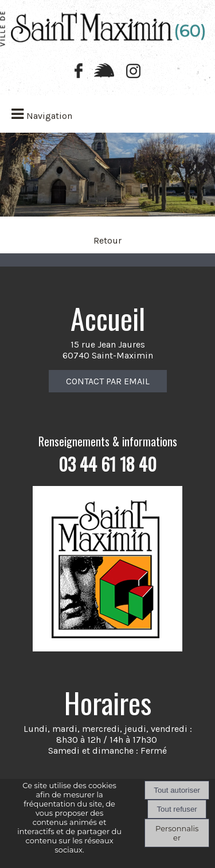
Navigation (49, 116)
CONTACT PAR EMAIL (108, 381)
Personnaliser (177, 833)
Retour (107, 240)
